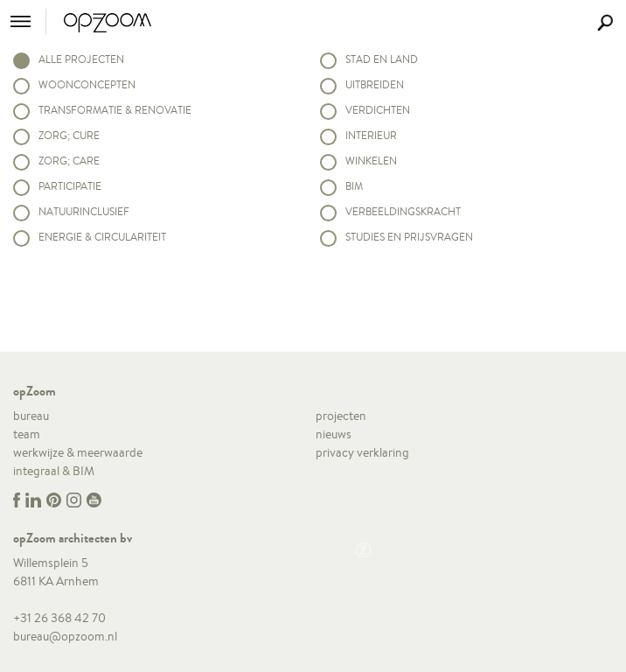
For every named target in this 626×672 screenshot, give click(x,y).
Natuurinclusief (84, 211)
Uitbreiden (375, 84)
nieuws (334, 434)
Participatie (70, 186)
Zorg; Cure (69, 135)
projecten (341, 416)
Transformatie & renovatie (115, 110)
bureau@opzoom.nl (65, 636)
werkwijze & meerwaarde (78, 452)
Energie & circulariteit (102, 237)
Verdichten (378, 110)
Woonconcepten (87, 84)
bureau (31, 416)
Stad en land (382, 59)
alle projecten (81, 59)
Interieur (371, 135)
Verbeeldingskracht (403, 211)
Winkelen (371, 161)
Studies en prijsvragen (409, 237)
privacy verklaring (362, 452)
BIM (354, 186)
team (27, 434)
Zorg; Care (69, 161)
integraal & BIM (54, 471)
